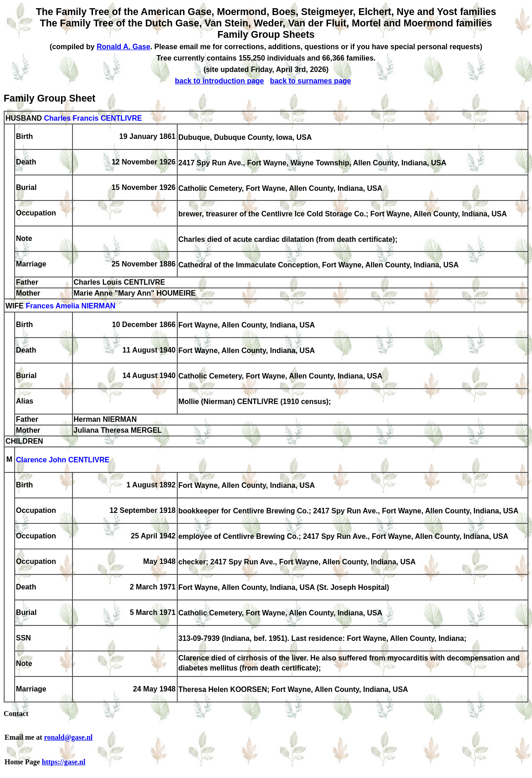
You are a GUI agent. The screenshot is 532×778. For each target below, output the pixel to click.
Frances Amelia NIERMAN (70, 306)
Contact (16, 714)
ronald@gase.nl (69, 737)
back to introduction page (220, 81)
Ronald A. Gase (123, 47)
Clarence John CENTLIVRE (63, 460)
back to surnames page (311, 81)
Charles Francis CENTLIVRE (93, 118)
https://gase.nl (64, 762)
